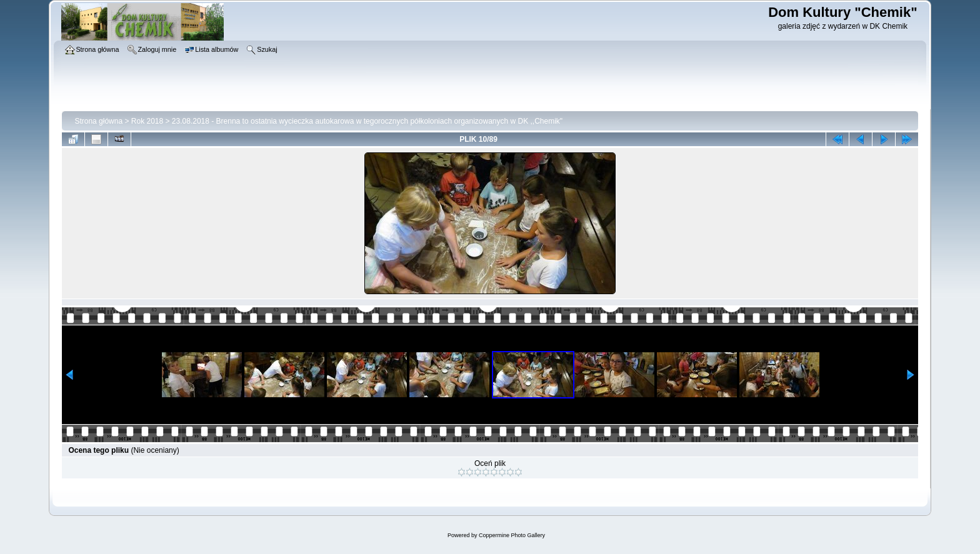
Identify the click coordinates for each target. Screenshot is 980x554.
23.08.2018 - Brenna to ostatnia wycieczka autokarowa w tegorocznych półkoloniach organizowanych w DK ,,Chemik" (367, 121)
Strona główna (98, 121)
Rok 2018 (147, 121)
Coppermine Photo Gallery (512, 535)
